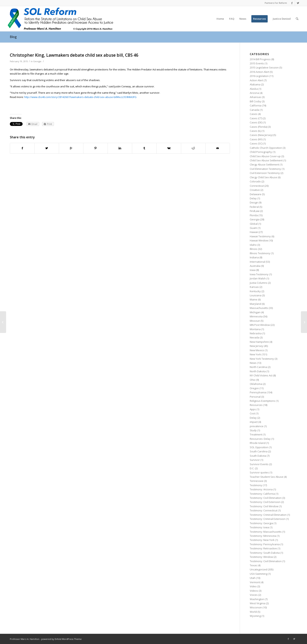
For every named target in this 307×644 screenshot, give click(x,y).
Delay (253, 198)
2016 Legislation (259, 76)
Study (253, 430)
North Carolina (258, 367)
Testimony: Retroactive (263, 548)
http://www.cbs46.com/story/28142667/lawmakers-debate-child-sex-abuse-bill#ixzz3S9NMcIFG (80, 97)
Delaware (256, 194)
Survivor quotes (259, 472)
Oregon (254, 388)
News (253, 363)
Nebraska (256, 333)
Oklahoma (256, 384)
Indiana (254, 257)
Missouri (255, 321)
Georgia (37, 61)
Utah (253, 578)
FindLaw (255, 211)
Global (254, 224)
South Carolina (259, 451)
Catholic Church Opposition (266, 148)
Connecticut (257, 186)
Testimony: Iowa (259, 527)
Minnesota (256, 316)
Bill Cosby (255, 101)
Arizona (254, 93)
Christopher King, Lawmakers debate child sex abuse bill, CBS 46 (74, 55)
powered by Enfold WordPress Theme (61, 639)
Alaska (254, 89)
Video (253, 586)
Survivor (255, 460)
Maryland (255, 304)
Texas (253, 565)
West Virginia (258, 603)
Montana (255, 329)
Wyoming (255, 616)
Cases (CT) (256, 118)
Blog (13, 37)
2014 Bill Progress (260, 59)
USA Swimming (259, 574)
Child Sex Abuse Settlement (266, 160)
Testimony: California (262, 494)
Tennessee (257, 481)
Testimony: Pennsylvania (265, 544)
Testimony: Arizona (261, 489)
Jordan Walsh (258, 278)
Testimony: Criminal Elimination (268, 515)
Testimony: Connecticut (264, 510)
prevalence (257, 426)
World (253, 612)
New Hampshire (259, 342)
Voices (254, 595)
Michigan (255, 312)
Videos (254, 591)
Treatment (256, 434)
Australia (255, 266)
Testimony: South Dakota (265, 553)
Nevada (254, 337)
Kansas (254, 287)
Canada (254, 110)
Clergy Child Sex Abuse (263, 177)
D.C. (252, 468)
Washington (257, 599)
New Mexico (257, 350)
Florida (254, 215)
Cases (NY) (256, 139)
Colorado (255, 181)
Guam (253, 228)
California (256, 105)
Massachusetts (259, 308)
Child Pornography (261, 152)
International (257, 262)
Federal (254, 207)
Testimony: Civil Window (264, 506)
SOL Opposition (259, 447)
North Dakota (258, 371)
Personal (255, 397)
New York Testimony (262, 359)
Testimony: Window (261, 557)
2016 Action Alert (260, 72)
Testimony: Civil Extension (265, 502)
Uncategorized (259, 569)
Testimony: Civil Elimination (266, 498)
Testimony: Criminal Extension (268, 519)
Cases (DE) (256, 122)
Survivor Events (259, 464)
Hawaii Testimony (260, 236)
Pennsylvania (258, 392)
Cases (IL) (255, 131)
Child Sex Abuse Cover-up (265, 156)
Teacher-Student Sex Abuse (266, 477)
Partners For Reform (276, 3)
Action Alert (256, 80)
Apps (253, 409)
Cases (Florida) (259, 127)
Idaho (253, 245)
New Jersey (256, 346)
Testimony (256, 485)
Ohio (253, 380)
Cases (254, 114)
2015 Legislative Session (264, 67)
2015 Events (257, 63)
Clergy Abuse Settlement (264, 164)
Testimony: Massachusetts (266, 532)
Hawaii (254, 232)
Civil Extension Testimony (265, 173)
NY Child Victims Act (261, 375)
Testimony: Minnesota (263, 536)
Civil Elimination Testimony (265, 169)
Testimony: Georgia (261, 523)
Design (254, 202)
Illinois (254, 249)
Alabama (255, 84)
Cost (252, 413)
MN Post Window (260, 325)
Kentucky (255, 291)
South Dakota (258, 456)
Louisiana (256, 295)
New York (255, 354)
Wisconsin (256, 607)
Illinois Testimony (260, 253)
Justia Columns (259, 283)
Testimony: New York (262, 540)
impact (254, 422)
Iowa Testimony (259, 274)
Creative (255, 190)
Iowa (253, 270)
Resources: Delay (260, 439)
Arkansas (255, 97)
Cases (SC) (256, 143)
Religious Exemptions (262, 401)
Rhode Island (258, 443)
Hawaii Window (259, 240)
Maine (254, 299)
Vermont (255, 582)
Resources (256, 405)
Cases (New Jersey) (261, 135)
